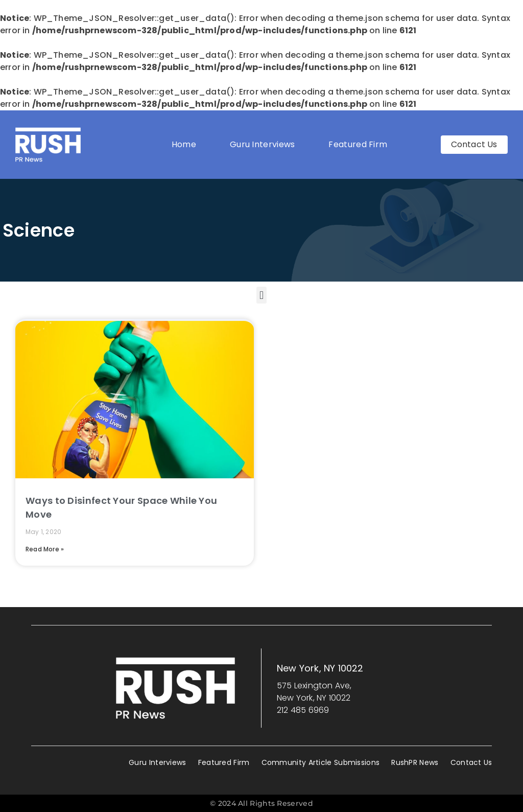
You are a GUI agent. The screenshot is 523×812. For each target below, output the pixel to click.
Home (184, 144)
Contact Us (471, 762)
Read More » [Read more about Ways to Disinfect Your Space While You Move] (45, 549)
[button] (261, 295)
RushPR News (415, 762)
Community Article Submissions (321, 762)
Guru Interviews (263, 144)
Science (39, 230)
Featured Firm (360, 144)
